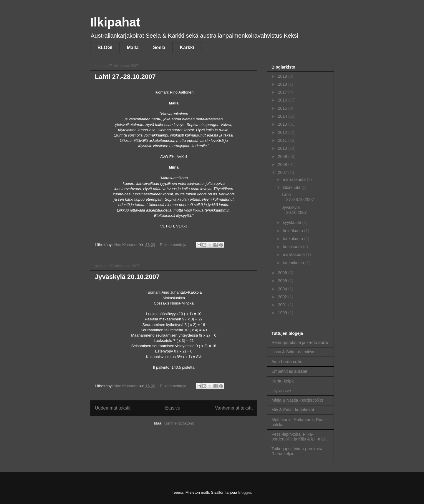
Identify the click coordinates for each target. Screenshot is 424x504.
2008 (283, 164)
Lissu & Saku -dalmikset (293, 352)
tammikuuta (294, 263)
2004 (283, 289)
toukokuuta (293, 239)
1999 (283, 313)
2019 (283, 76)
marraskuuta (295, 179)
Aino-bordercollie (287, 362)
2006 (283, 273)
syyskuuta (292, 222)
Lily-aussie (281, 391)
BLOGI (105, 48)
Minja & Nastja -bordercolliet (297, 400)
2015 (283, 108)
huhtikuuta (293, 247)
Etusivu (173, 408)
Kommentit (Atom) (179, 423)
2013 (283, 124)
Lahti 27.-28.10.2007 (125, 77)
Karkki (187, 48)
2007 (283, 172)
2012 (283, 132)
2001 (283, 305)
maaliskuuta (294, 255)
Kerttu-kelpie (283, 381)
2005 (283, 281)
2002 (283, 297)
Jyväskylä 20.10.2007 (127, 277)
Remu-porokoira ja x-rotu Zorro (300, 342)
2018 (283, 84)
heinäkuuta (293, 231)
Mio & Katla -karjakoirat (293, 410)
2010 (283, 148)
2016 (283, 100)
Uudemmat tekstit (113, 408)
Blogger (245, 492)
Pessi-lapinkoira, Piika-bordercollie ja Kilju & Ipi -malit (299, 437)
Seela (159, 48)
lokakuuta (292, 187)
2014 (283, 116)
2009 (283, 157)
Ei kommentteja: (174, 245)
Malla (133, 48)
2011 (283, 140)
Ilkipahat (115, 22)
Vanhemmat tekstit (234, 408)
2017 (283, 92)
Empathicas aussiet (289, 371)
